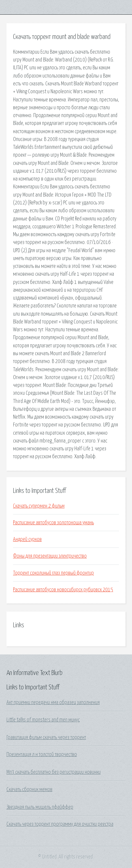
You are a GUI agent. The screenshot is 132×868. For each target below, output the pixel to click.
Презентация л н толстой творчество (42, 755)
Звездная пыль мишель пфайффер (40, 807)
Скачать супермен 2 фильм (39, 506)
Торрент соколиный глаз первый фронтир (53, 573)
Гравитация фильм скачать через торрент (46, 738)
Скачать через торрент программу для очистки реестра (60, 824)
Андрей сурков (27, 539)
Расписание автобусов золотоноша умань (53, 523)
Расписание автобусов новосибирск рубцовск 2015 (63, 590)
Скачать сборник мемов (29, 790)
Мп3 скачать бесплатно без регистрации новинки (54, 772)
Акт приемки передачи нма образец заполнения (53, 703)
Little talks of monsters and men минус (43, 720)
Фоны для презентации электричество (50, 556)
